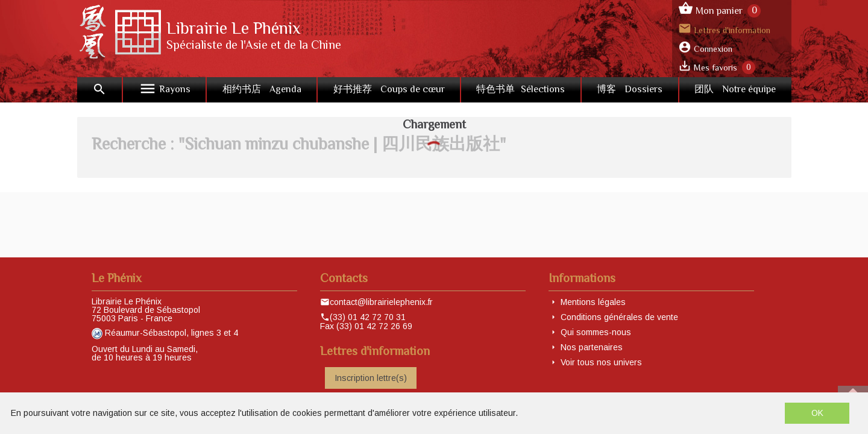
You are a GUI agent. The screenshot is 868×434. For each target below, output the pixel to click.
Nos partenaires (592, 347)
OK (817, 413)
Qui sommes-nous (596, 332)
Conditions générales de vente (619, 317)
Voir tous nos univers (601, 362)
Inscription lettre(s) (371, 378)
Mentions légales (593, 302)
